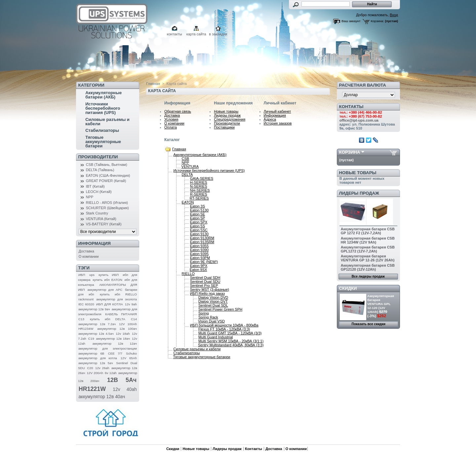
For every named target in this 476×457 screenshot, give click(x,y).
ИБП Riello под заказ (207, 293)
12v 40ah (125, 389)
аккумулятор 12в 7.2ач (97, 324)
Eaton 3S (198, 206)
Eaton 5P (198, 218)
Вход (394, 15)
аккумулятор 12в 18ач (113, 339)
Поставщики (224, 127)
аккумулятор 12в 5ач (96, 363)
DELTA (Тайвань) (100, 170)
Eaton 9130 (199, 234)
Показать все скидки (369, 324)
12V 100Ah (128, 324)
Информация (275, 115)
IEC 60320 (86, 304)
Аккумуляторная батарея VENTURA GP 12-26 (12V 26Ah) (368, 258)
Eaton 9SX (198, 270)
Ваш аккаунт (351, 21)
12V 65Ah (129, 358)
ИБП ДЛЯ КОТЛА (110, 304)
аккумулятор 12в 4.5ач (96, 334)
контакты (175, 34)
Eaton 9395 (199, 254)
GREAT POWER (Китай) (106, 181)
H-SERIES (199, 182)
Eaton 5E (198, 214)
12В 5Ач (122, 380)
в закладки (218, 34)
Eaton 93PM (200, 258)
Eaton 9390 (199, 250)
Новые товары (226, 111)
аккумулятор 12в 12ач (115, 343)
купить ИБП (109, 275)
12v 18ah (123, 334)
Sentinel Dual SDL (213, 305)
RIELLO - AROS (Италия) (107, 203)
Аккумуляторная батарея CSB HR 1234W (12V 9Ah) (368, 240)
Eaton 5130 (199, 210)
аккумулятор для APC (105, 290)
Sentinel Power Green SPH (220, 309)
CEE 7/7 (115, 353)
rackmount (86, 299)
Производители (98, 157)
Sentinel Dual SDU (205, 282)
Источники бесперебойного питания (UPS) (103, 108)
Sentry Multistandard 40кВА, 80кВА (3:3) (231, 345)
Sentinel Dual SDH (205, 278)
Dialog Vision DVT (213, 301)
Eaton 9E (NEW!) (204, 262)
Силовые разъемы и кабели (107, 122)
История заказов (278, 123)
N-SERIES (199, 186)
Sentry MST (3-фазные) (210, 289)
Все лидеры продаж (368, 276)
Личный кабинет (278, 111)
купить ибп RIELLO (118, 294)
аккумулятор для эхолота (117, 299)
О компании (89, 256)
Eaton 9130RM (202, 238)
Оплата (171, 127)
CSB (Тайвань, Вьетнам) (107, 165)
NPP (90, 197)
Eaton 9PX (199, 266)
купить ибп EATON (107, 280)
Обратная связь (178, 111)
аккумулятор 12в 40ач (102, 397)
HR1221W (92, 389)
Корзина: (377, 21)
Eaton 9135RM (202, 242)
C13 (81, 319)
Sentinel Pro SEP (204, 286)
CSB (186, 159)
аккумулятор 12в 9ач (94, 309)
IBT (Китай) (95, 186)
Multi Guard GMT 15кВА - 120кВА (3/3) (230, 333)
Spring (204, 313)
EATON (188, 202)
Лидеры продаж (227, 115)
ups (92, 275)
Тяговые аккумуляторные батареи (103, 142)
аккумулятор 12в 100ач (117, 329)
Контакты (254, 449)
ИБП (82, 275)
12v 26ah (102, 368)
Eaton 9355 (199, 246)
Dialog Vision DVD (213, 297)
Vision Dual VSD (211, 321)
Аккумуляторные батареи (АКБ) (103, 95)
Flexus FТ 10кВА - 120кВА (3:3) (224, 329)
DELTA (187, 174)
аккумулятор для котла (98, 358)
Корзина (350, 152)
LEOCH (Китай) (99, 192)
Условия (171, 119)
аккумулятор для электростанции (108, 348)
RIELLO (188, 274)
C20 (90, 368)
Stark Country (97, 213)
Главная (153, 84)
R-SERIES (199, 194)
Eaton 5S (198, 226)
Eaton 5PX (199, 222)
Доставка (86, 251)
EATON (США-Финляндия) (108, 175)
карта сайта (196, 34)
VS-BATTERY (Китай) (104, 224)
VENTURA (190, 167)
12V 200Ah (95, 373)
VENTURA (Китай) (101, 219)
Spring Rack (208, 317)
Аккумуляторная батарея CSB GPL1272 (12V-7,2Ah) (368, 249)
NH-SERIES (200, 190)
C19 (91, 339)
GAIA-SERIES (202, 178)
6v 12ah (111, 373)
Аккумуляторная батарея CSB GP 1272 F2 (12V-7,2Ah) (368, 231)
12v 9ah (131, 304)
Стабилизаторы (102, 130)
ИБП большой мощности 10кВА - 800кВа (224, 325)
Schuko (131, 353)
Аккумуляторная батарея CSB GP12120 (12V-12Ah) (368, 267)
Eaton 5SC (199, 230)
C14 (134, 319)
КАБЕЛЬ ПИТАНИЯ (121, 314)
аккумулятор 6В (91, 353)
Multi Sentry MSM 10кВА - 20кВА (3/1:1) (231, 341)
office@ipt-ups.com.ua (359, 120)
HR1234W (86, 329)
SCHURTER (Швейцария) (107, 208)
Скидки (348, 288)
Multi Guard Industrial (216, 337)
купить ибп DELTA (108, 319)
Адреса (270, 119)
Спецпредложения (230, 119)
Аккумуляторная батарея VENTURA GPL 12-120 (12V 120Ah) (381, 304)
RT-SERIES (199, 198)
